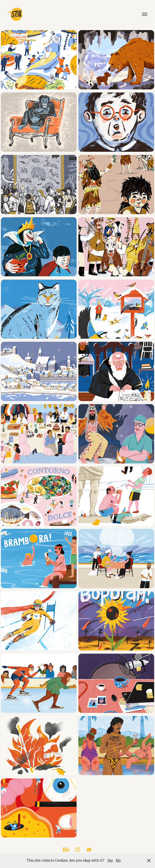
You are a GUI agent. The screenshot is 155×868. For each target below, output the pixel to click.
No (118, 860)
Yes (110, 860)
